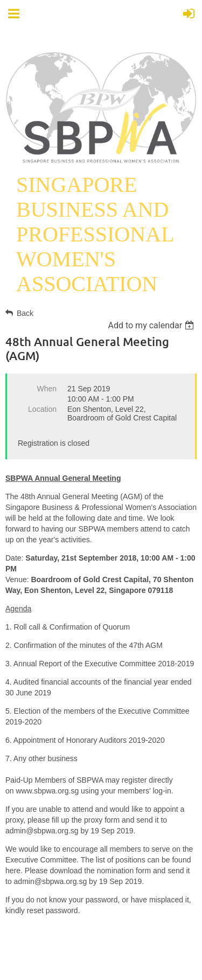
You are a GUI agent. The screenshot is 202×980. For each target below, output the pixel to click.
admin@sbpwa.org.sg (42, 831)
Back (25, 313)
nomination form (124, 871)
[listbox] (152, 325)
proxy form (102, 820)
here (13, 871)
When (47, 389)
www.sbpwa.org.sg (47, 791)
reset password (53, 910)
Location (42, 409)
